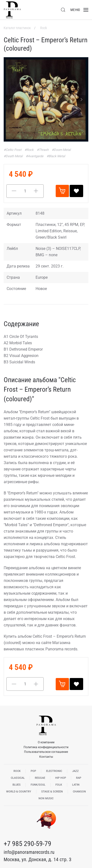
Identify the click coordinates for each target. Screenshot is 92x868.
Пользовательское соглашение (46, 752)
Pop (33, 771)
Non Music (46, 798)
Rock (44, 28)
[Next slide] (81, 100)
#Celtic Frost (13, 150)
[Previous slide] (11, 100)
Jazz (75, 771)
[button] (63, 10)
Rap (79, 778)
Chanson (79, 792)
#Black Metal (56, 156)
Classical (18, 778)
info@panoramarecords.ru (29, 852)
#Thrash (43, 150)
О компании (46, 742)
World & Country (19, 792)
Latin (76, 785)
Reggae (40, 778)
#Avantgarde (35, 156)
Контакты (46, 757)
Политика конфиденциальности (46, 747)
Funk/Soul (38, 785)
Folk (59, 785)
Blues (17, 785)
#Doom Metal (61, 150)
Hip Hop (61, 778)
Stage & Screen (52, 792)
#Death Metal (13, 156)
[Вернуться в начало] (12, 10)
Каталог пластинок (18, 28)
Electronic (54, 771)
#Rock (29, 150)
